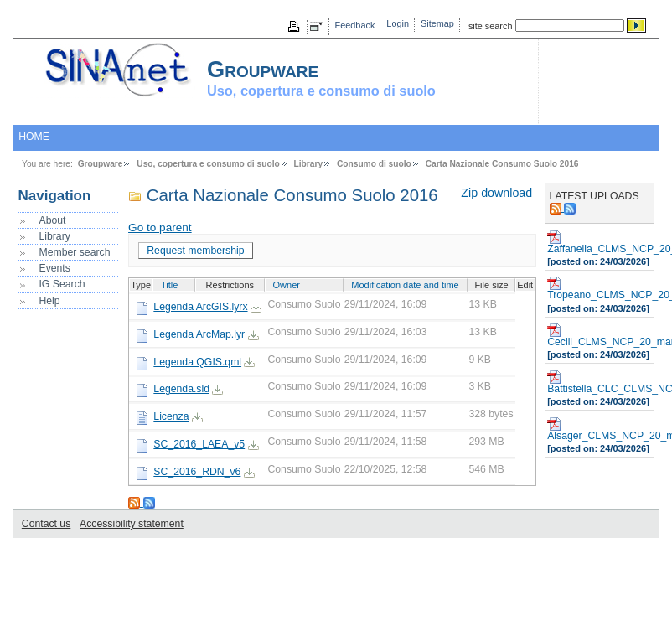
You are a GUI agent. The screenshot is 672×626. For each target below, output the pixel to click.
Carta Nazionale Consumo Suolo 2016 (502, 164)
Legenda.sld (181, 389)
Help (49, 301)
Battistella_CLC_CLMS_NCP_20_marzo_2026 (599, 383)
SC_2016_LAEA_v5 (199, 444)
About (52, 220)
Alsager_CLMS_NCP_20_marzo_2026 (599, 429)
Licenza (171, 416)
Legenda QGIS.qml (197, 362)
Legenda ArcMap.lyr (199, 334)
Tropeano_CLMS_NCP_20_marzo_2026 (599, 289)
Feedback (355, 25)
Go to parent (160, 228)
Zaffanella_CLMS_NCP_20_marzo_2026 (599, 243)
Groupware (101, 164)
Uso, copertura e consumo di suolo (208, 164)
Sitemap (437, 23)
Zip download (496, 193)
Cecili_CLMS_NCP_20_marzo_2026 (599, 336)
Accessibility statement (132, 524)
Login (398, 23)
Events (54, 268)
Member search (74, 252)
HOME (34, 137)
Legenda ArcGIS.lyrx (200, 307)
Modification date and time (405, 285)
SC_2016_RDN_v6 (197, 472)
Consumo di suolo (374, 164)
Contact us (46, 524)
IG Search (62, 284)
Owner (287, 285)
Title (169, 285)
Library (309, 164)
